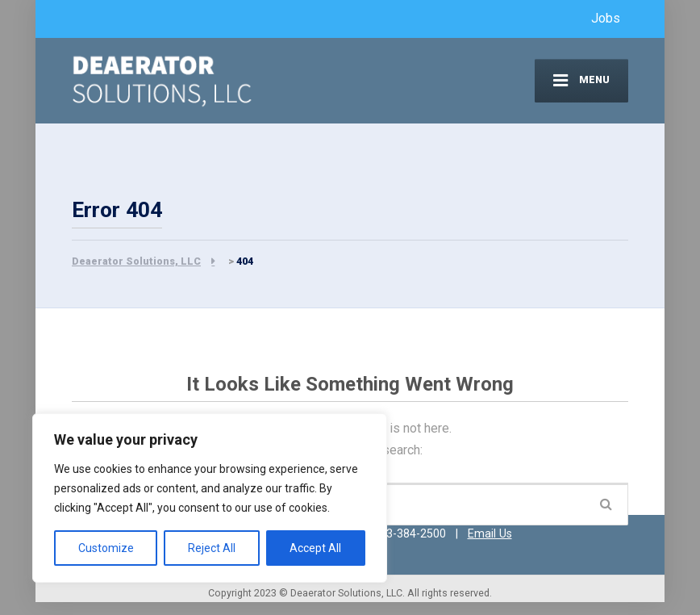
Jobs (606, 18)
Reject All (212, 548)
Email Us (490, 533)
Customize (106, 548)
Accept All (315, 548)
